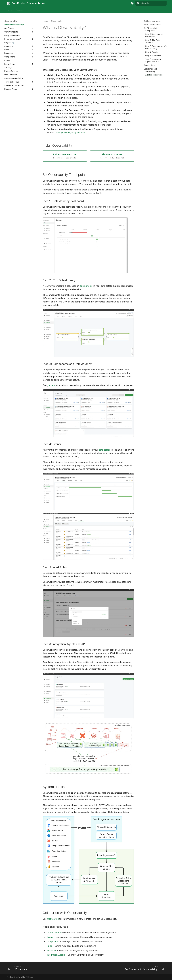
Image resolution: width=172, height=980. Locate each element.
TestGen (19, 10)
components (86, 286)
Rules (49, 946)
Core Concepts (54, 932)
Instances (52, 950)
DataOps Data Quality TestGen (70, 133)
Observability (32, 10)
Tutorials (57, 10)
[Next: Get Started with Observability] (144, 969)
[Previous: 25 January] (18, 969)
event (52, 385)
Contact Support (72, 10)
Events (50, 937)
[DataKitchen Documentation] (9, 3)
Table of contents (152, 21)
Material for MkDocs (24, 977)
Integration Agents (56, 955)
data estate (104, 450)
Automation (46, 10)
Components (53, 941)
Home (10, 10)
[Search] (151, 3)
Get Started (53, 919)
